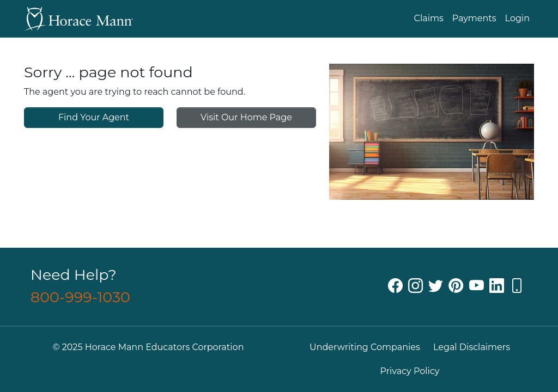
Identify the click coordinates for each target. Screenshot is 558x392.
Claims (429, 18)
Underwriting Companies (365, 347)
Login (517, 18)
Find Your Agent (94, 117)
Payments (474, 18)
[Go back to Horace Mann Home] (78, 19)
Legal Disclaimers (472, 347)
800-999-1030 (80, 297)
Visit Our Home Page (246, 117)
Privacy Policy (410, 371)
